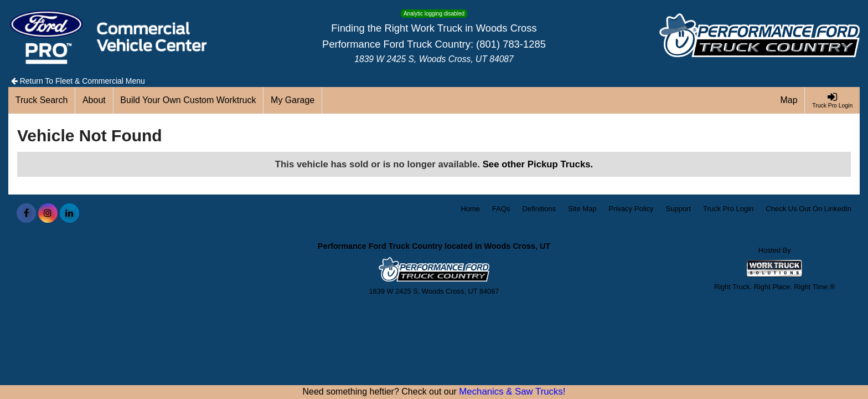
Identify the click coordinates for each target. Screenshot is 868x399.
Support (679, 209)
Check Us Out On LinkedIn (808, 209)
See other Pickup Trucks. (538, 164)
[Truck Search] (42, 100)
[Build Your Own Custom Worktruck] (189, 100)
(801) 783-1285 (511, 44)
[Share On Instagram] (48, 213)
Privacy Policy (631, 209)
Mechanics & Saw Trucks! (512, 392)
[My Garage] (293, 100)
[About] (94, 100)
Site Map (582, 209)
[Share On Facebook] (26, 213)
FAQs (501, 209)
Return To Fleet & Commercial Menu (78, 81)
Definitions (539, 209)
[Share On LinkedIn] (69, 213)
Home (470, 209)
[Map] (789, 100)
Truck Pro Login (728, 209)
